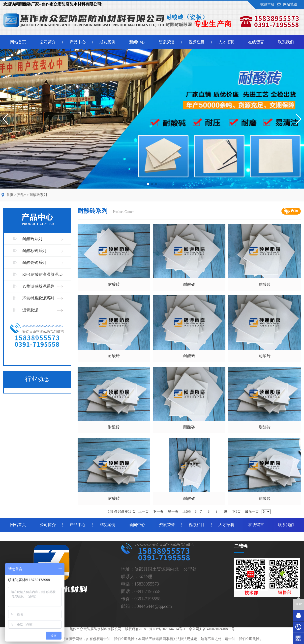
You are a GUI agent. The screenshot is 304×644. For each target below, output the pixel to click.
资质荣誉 (167, 42)
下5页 (236, 512)
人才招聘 (226, 42)
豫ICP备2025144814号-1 (167, 629)
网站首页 (18, 42)
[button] (148, 184)
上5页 (187, 512)
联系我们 (286, 42)
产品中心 (78, 42)
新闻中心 (137, 42)
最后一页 (252, 512)
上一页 (144, 512)
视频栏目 (197, 42)
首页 (10, 195)
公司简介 (48, 42)
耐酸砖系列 (38, 195)
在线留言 (256, 42)
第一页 (173, 512)
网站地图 (290, 4)
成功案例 (107, 42)
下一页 (158, 512)
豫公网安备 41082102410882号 (212, 629)
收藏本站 (267, 4)
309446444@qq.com (153, 606)
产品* (21, 195)
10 (225, 512)
